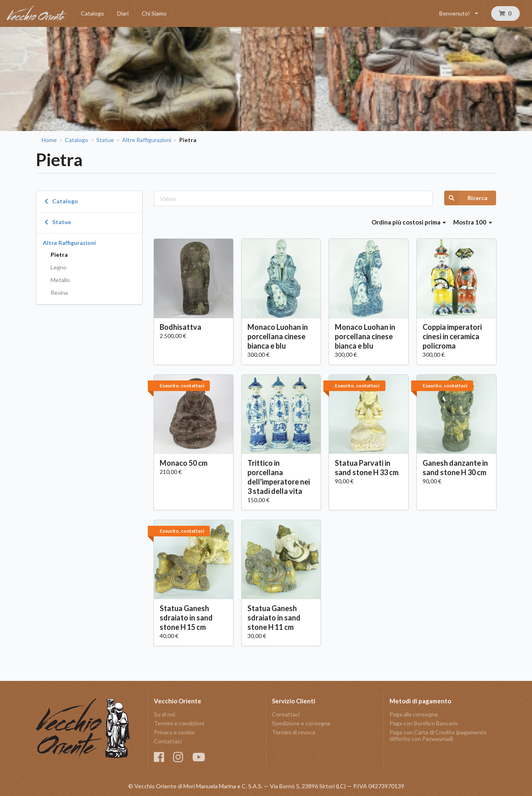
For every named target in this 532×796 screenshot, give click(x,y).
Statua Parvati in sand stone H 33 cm (367, 468)
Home (49, 140)
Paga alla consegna (414, 714)
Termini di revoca (294, 732)
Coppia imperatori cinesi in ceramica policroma (452, 336)
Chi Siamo (154, 13)
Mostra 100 (473, 222)
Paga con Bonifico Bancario (424, 723)
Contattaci (168, 741)
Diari (123, 13)
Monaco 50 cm (184, 463)
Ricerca (466, 198)
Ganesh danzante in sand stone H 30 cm (455, 468)
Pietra (59, 255)
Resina (59, 292)
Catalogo (92, 13)
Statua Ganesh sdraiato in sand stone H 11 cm (274, 618)
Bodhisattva (180, 327)
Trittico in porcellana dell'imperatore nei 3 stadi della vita (279, 477)
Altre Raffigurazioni (147, 140)
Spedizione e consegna (301, 723)
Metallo (60, 280)
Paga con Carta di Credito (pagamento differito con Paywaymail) (438, 735)
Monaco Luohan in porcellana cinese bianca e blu (278, 336)
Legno (59, 267)
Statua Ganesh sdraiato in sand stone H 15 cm (186, 618)
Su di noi (165, 714)
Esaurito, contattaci (182, 386)
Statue (105, 140)
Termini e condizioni (179, 723)
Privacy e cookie (174, 732)
